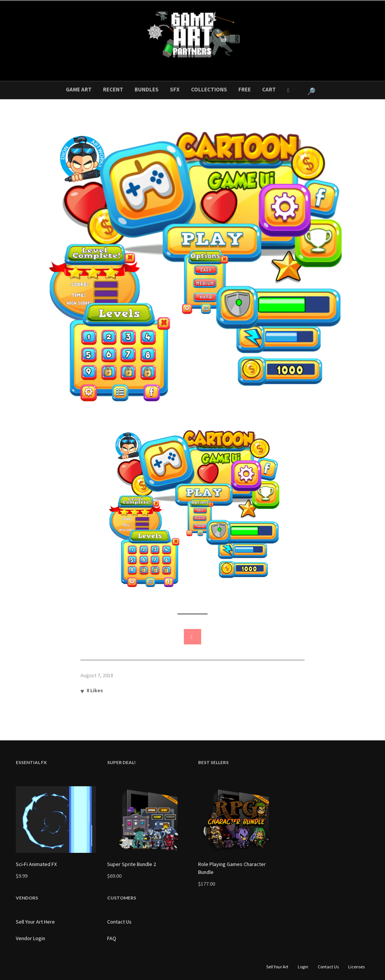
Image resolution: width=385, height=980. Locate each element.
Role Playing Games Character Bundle (232, 868)
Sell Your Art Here (35, 922)
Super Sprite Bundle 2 (132, 864)
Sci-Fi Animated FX (36, 864)
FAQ (112, 938)
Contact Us (119, 922)
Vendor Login (30, 938)
